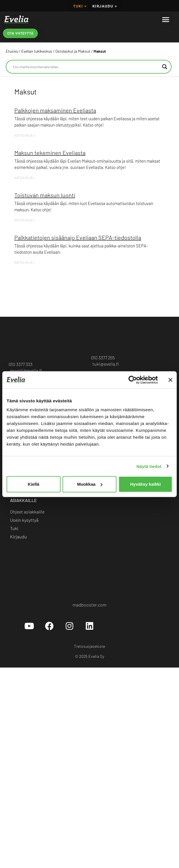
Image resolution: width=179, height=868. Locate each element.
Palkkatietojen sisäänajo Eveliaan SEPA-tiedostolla (78, 237)
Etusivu (12, 51)
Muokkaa (90, 484)
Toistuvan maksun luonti (45, 195)
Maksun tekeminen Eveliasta (50, 153)
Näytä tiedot (149, 466)
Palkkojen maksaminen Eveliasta (55, 110)
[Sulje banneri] (170, 380)
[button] (166, 19)
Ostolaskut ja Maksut (73, 51)
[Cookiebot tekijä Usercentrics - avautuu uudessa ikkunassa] (133, 380)
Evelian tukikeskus (37, 51)
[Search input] (86, 67)
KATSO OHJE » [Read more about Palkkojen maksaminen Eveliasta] (25, 135)
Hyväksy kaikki (146, 484)
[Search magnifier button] (165, 67)
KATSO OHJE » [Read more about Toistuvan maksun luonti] (25, 220)
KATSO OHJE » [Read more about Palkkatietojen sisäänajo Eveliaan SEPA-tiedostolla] (25, 262)
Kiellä (34, 484)
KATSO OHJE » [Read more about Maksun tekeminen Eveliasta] (25, 178)
